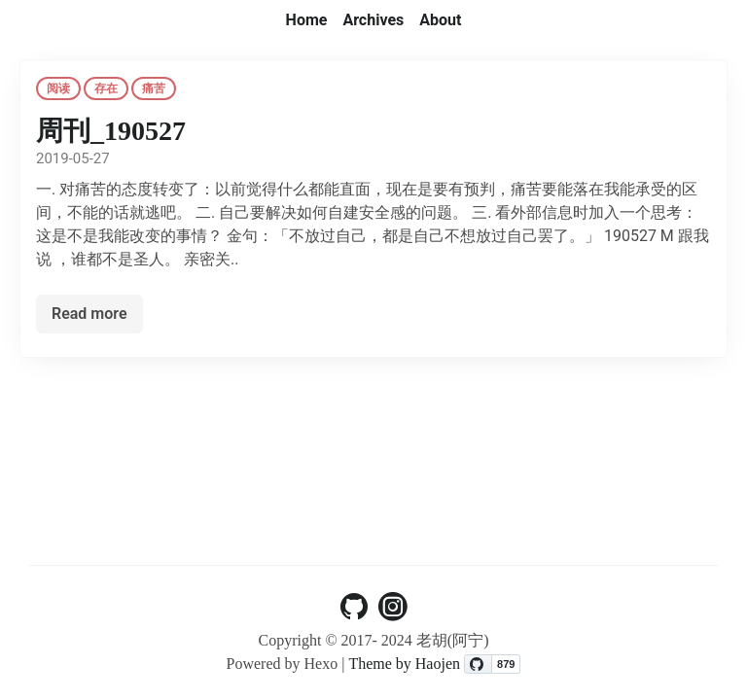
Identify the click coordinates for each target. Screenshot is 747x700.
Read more (89, 314)
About (440, 20)
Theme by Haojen (406, 664)
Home (307, 20)
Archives (373, 20)
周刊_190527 (111, 131)
